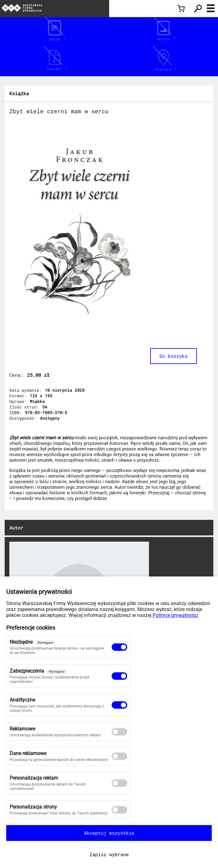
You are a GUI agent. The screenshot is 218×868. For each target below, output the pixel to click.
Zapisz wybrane (109, 854)
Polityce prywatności (175, 615)
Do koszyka (174, 356)
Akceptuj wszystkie (109, 833)
